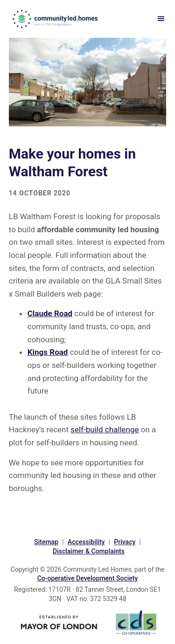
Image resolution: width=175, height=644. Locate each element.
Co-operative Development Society (88, 578)
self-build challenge (105, 429)
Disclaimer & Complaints (89, 551)
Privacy (125, 542)
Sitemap (46, 542)
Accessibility (86, 542)
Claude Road (50, 313)
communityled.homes (56, 19)
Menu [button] (159, 19)
